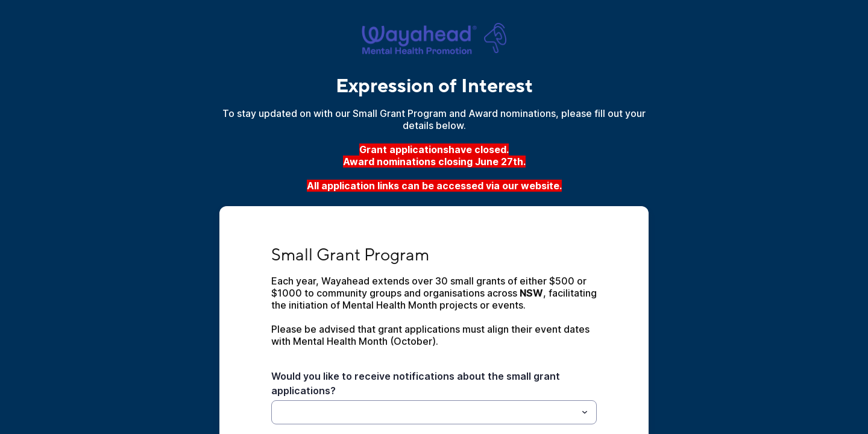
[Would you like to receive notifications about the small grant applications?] (424, 412)
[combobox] (434, 412)
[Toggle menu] (585, 412)
